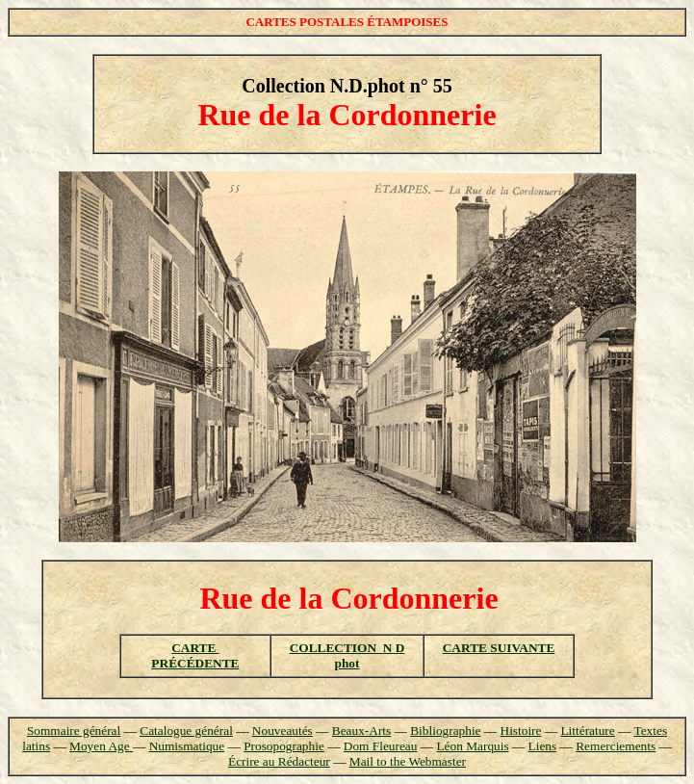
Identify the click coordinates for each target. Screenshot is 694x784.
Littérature (587, 731)
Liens (543, 746)
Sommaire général (74, 731)
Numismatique (187, 746)
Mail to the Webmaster (408, 761)
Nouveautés (283, 731)
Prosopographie (284, 746)
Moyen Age (101, 746)
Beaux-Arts (361, 731)
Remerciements (616, 746)
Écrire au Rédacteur (279, 761)
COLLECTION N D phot (347, 655)
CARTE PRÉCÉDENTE (195, 655)
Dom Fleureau (381, 746)
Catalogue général (186, 731)
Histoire (521, 731)
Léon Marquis (472, 746)
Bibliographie (445, 731)
